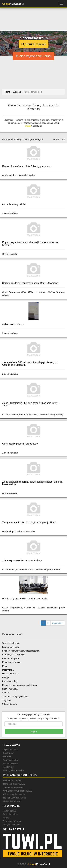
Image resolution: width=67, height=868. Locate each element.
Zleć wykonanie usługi (33, 56)
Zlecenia (7, 756)
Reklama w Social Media (15, 798)
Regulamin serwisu (12, 821)
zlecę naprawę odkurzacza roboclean (22, 560)
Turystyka (7, 700)
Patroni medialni (10, 814)
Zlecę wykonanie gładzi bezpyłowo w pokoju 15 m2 (29, 522)
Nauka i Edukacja (10, 674)
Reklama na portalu (12, 780)
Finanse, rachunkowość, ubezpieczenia (21, 651)
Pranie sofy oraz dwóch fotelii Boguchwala (25, 599)
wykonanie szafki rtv (13, 324)
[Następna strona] (58, 623)
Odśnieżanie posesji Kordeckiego (20, 444)
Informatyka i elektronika (14, 655)
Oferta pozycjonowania (14, 794)
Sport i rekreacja (10, 689)
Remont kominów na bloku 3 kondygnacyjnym (27, 166)
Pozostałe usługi (10, 681)
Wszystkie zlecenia (11, 643)
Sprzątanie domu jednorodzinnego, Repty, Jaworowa (30, 283)
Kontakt (7, 818)
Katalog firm (9, 767)
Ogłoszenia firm (10, 750)
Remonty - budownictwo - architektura (20, 685)
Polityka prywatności (13, 825)
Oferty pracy (9, 753)
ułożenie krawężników (14, 204)
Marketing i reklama (11, 662)
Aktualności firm (10, 764)
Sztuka (5, 693)
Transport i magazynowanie (15, 697)
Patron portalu (10, 811)
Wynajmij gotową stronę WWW (18, 791)
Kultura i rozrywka (11, 658)
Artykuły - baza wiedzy (13, 770)
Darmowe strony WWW (14, 784)
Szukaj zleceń (34, 44)
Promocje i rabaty (11, 760)
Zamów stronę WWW (13, 787)
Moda (5, 666)
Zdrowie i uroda (10, 704)
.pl (13, 4)
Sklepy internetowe (12, 801)
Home (7, 92)
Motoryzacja (8, 670)
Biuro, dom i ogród (11, 647)
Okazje (6, 677)
